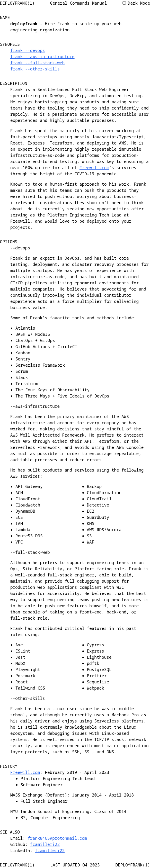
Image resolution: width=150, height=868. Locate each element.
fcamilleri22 (45, 844)
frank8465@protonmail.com (57, 838)
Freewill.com (94, 168)
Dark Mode (136, 3)
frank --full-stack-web (37, 63)
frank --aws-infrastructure (42, 57)
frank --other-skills (35, 69)
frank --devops (28, 50)
